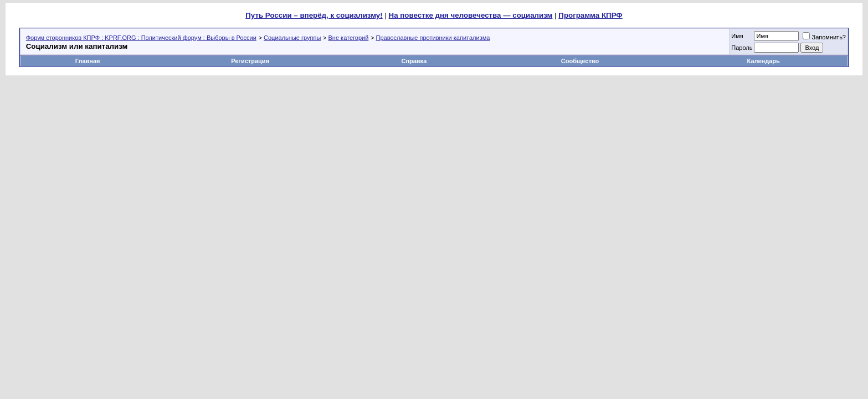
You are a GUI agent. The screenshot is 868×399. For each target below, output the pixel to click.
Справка (414, 61)
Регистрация (250, 61)
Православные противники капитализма (433, 38)
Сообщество (581, 61)
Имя (737, 36)
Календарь (764, 61)
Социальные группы (292, 38)
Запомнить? (824, 37)
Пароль (742, 48)
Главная (88, 61)
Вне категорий (349, 38)
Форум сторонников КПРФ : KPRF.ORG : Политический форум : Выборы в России (141, 38)
